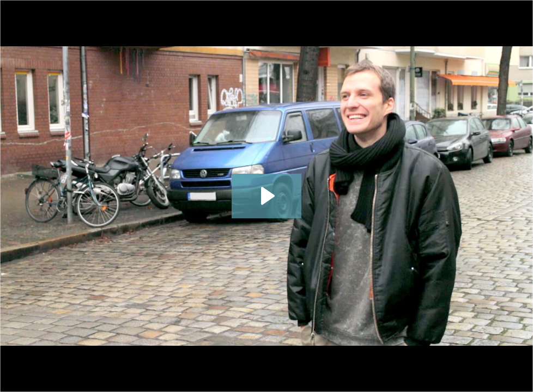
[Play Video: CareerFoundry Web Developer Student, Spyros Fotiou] (266, 196)
